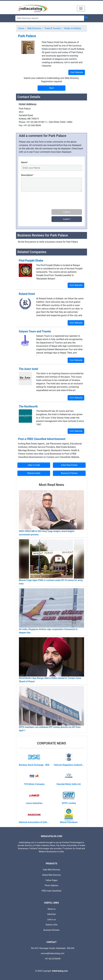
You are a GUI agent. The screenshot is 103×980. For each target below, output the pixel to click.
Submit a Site (52, 925)
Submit (67, 219)
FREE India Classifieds (51, 891)
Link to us (51, 920)
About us (51, 909)
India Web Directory (51, 870)
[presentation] (42, 201)
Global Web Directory (51, 875)
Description (27, 175)
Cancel (67, 212)
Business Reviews (52, 930)
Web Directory (34, 28)
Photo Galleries (51, 886)
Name (24, 162)
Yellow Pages (51, 880)
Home (21, 28)
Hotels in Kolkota (72, 28)
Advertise (52, 914)
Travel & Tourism (53, 28)
